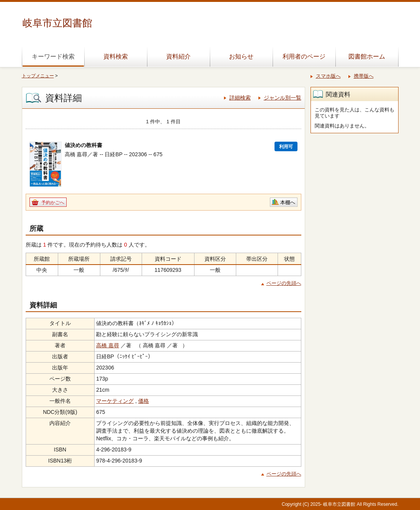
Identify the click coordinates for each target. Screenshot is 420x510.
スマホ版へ (328, 76)
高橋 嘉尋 (108, 345)
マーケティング (115, 401)
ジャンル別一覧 (283, 98)
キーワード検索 (53, 56)
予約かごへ (53, 203)
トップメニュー (38, 76)
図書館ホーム (367, 56)
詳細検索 (240, 98)
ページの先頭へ (284, 283)
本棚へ (288, 202)
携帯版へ (364, 76)
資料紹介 (178, 56)
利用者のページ (304, 56)
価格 (144, 401)
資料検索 (116, 56)
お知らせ (241, 56)
